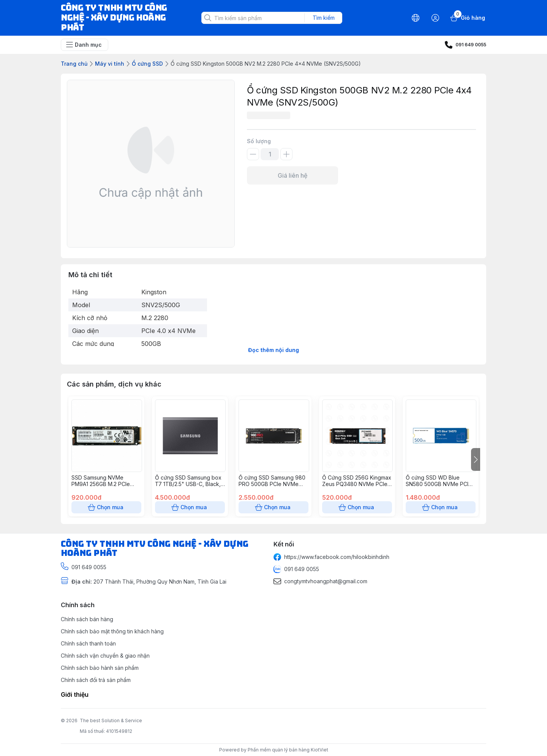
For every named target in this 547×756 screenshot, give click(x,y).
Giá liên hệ (292, 175)
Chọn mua (106, 507)
